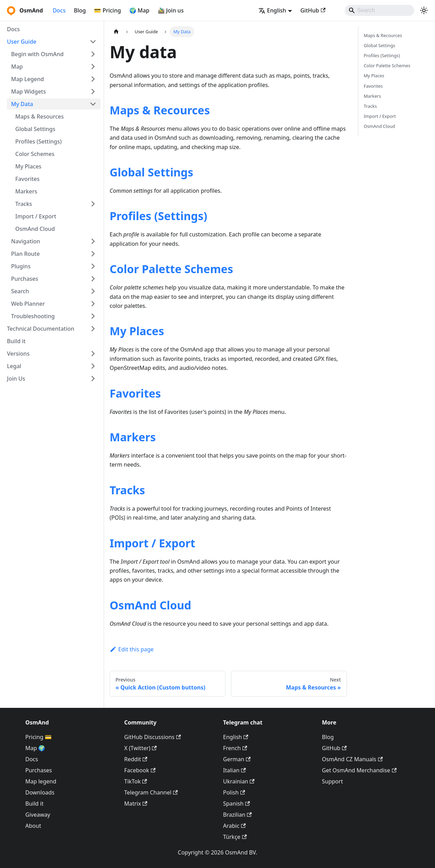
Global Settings (35, 129)
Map (17, 67)
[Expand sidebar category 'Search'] (93, 291)
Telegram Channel (151, 792)
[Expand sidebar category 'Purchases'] (93, 279)
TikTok (136, 781)
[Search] (379, 10)
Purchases (25, 279)
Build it (16, 341)
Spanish (236, 804)
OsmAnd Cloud (35, 229)
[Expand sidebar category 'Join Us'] (93, 379)
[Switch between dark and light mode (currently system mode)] (424, 10)
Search (20, 291)
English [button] (272, 10)
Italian (234, 770)
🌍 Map (139, 10)
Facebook (140, 770)
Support (332, 781)
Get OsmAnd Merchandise (359, 770)
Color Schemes (35, 154)
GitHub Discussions (152, 737)
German (237, 759)
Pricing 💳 (39, 737)
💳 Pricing (107, 10)
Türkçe (235, 837)
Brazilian (237, 815)
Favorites (27, 179)
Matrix (136, 804)
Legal (14, 366)
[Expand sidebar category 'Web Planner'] (93, 304)
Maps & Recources (160, 110)
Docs (59, 10)
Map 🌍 (35, 748)
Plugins (21, 266)
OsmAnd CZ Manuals (352, 759)
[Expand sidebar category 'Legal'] (93, 366)
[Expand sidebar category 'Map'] (93, 67)
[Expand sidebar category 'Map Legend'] (93, 79)
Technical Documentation (41, 329)
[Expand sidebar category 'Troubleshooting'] (93, 316)
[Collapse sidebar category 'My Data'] (93, 104)
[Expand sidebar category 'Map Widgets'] (93, 92)
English (236, 737)
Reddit (136, 759)
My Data (22, 104)
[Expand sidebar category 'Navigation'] (93, 241)
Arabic (234, 826)
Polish (234, 792)
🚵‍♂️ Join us (171, 10)
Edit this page (132, 649)
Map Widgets (28, 92)
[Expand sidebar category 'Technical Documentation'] (93, 329)
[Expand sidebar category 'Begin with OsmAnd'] (93, 54)
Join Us (16, 379)
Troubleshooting (33, 316)
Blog (80, 10)
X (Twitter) (140, 748)
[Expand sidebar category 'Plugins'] (93, 266)
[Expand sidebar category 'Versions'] (93, 354)
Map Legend (28, 79)
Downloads (40, 792)
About (33, 826)
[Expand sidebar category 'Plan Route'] (93, 254)
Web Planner (28, 304)
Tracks (24, 204)
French (235, 748)
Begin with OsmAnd (37, 54)
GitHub (313, 10)
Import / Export (36, 216)
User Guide (22, 42)
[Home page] (116, 32)
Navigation (26, 241)
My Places (28, 166)
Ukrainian (239, 781)
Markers (26, 191)
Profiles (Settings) (39, 141)
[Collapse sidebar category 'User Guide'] (93, 42)
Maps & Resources (40, 116)
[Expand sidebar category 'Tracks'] (93, 204)
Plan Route (25, 254)
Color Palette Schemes (171, 269)
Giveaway (38, 815)
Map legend (41, 781)
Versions (18, 354)
